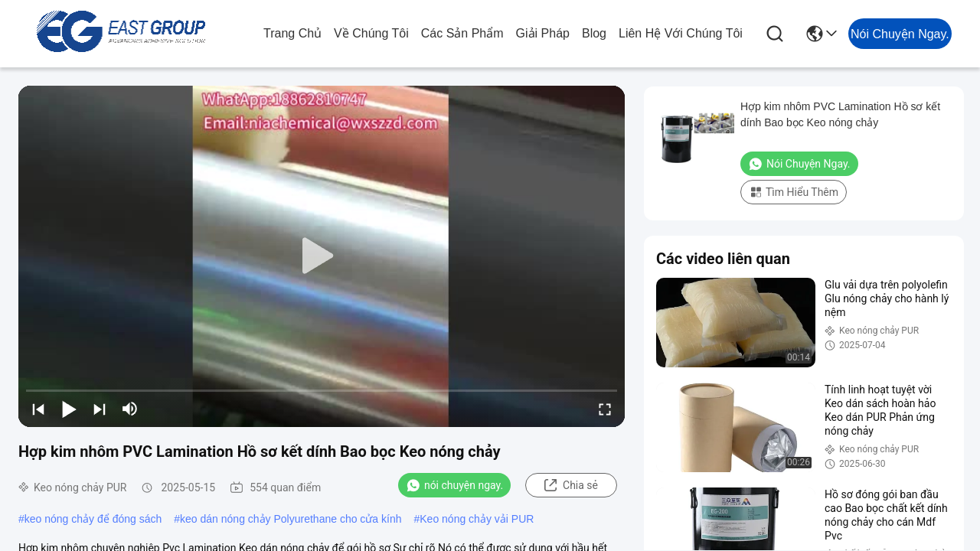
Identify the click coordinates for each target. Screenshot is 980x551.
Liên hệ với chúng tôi (681, 33)
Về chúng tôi (371, 33)
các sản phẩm (462, 33)
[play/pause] (69, 409)
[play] (322, 256)
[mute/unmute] (130, 409)
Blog (594, 33)
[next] (100, 409)
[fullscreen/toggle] (605, 409)
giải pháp (543, 33)
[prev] (38, 409)
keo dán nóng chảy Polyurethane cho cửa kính (291, 519)
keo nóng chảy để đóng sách (93, 519)
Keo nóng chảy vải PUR (477, 519)
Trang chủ (292, 33)
